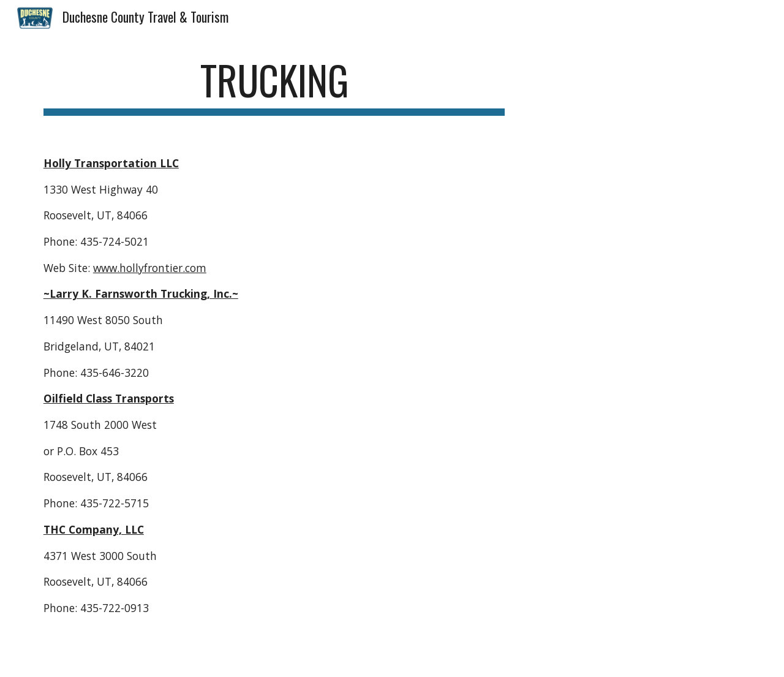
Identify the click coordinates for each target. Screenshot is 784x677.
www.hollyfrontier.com (150, 268)
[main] (274, 86)
